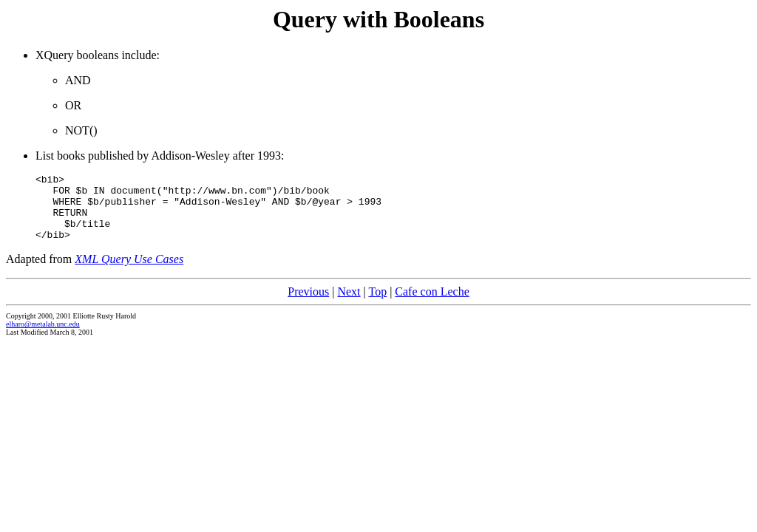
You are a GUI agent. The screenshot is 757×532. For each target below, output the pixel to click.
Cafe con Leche (432, 305)
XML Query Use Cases (129, 272)
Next (349, 305)
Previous (308, 305)
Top (377, 305)
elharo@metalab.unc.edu (43, 337)
